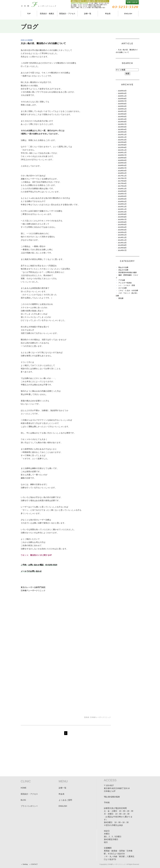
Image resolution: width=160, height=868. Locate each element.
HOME (24, 788)
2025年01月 (122, 109)
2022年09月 (122, 142)
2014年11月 (122, 240)
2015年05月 (122, 225)
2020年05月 (122, 160)
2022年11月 (122, 137)
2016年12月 (122, 189)
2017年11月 (122, 176)
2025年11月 (122, 96)
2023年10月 (122, 119)
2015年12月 (122, 207)
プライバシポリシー (29, 806)
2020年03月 (122, 165)
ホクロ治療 (123, 288)
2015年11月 (122, 209)
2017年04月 (122, 183)
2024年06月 (122, 114)
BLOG (23, 800)
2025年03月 (122, 106)
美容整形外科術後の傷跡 (128, 273)
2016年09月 (122, 191)
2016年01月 (122, 204)
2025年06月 (122, 104)
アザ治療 (122, 280)
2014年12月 (122, 237)
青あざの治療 (123, 267)
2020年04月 (122, 163)
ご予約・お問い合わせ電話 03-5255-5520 (39, 565)
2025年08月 (122, 99)
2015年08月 (122, 217)
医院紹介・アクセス (67, 14)
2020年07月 (122, 155)
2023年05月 (122, 127)
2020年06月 (122, 158)
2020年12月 (122, 153)
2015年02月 (122, 232)
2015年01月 (122, 235)
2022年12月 (122, 135)
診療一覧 (88, 14)
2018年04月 (122, 171)
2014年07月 (122, 250)
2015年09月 (122, 214)
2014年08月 (122, 248)
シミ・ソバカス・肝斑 (127, 285)
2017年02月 (122, 186)
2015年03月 (122, 230)
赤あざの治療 (123, 270)
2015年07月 (122, 220)
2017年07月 (122, 178)
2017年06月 (122, 181)
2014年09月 (122, 245)
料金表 (108, 14)
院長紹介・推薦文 (47, 14)
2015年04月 (122, 227)
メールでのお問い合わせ (31, 571)
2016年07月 (122, 194)
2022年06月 (122, 147)
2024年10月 (122, 111)
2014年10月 (122, 243)
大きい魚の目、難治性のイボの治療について (43, 43)
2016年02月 (122, 202)
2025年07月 (122, 101)
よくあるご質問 (65, 800)
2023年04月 (122, 129)
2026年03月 (122, 93)
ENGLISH (128, 14)
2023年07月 (122, 124)
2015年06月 (122, 222)
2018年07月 (122, 168)
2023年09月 (122, 122)
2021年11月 (122, 150)
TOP (29, 14)
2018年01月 (122, 173)
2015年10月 (122, 212)
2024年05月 (122, 117)
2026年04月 (122, 91)
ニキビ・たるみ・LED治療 (128, 290)
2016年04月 (122, 199)
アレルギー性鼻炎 (125, 283)
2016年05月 (122, 196)
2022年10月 (122, 140)
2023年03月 (122, 132)
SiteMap (25, 864)
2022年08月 (122, 145)
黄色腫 (121, 298)
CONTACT (34, 864)
